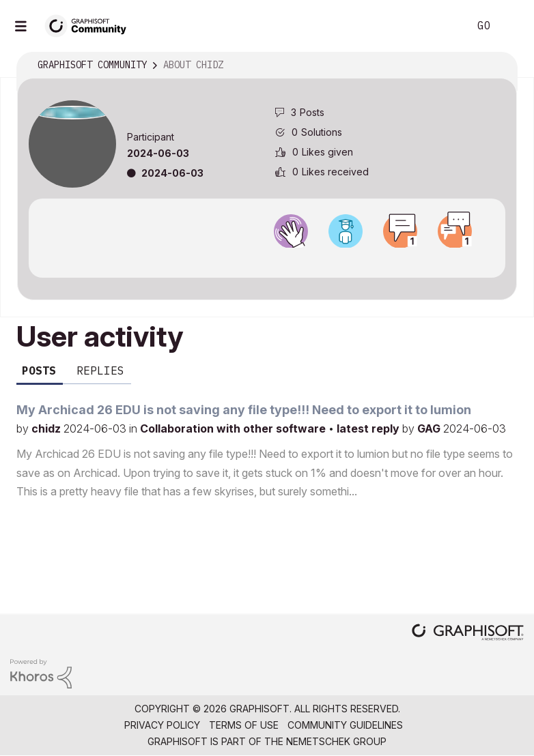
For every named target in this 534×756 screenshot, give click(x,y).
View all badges (267, 260)
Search (443, 26)
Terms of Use (244, 725)
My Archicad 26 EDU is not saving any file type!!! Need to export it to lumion (244, 410)
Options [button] (498, 66)
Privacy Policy (162, 725)
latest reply (369, 428)
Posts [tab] (39, 370)
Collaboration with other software (234, 428)
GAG (430, 428)
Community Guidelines (345, 725)
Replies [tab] (100, 370)
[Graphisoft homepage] (468, 634)
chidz (47, 428)
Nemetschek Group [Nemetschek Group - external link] (336, 741)
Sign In (512, 26)
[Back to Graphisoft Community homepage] (90, 25)
